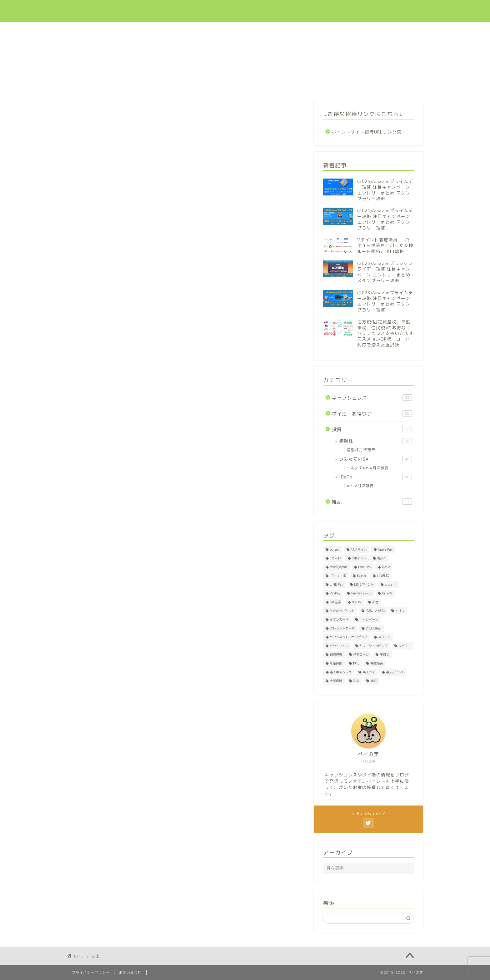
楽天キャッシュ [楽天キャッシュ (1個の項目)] (341, 672)
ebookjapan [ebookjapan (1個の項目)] (338, 567)
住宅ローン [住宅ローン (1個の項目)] (361, 654)
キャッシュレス (231, 10)
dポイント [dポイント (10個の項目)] (359, 558)
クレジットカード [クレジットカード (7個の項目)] (342, 628)
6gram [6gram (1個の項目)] (335, 549)
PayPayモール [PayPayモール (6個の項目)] (361, 593)
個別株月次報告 (361, 450)
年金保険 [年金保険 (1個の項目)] (336, 663)
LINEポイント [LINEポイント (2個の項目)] (364, 584)
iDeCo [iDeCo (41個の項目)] (386, 567)
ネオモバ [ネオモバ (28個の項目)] (384, 637)
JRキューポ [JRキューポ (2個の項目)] (338, 576)
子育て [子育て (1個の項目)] (384, 654)
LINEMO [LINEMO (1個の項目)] (383, 576)
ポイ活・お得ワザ (277, 10)
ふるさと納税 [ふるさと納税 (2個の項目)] (375, 611)
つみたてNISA (375, 459)
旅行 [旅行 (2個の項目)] (356, 663)
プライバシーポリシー (91, 972)
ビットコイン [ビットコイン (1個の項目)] (339, 646)
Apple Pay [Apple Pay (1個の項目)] (385, 549)
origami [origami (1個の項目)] (390, 584)
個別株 (375, 441)
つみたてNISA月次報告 (368, 468)
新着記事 (193, 10)
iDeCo (375, 477)
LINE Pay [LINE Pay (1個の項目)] (336, 584)
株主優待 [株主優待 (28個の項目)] (377, 663)
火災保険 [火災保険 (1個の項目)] (336, 681)
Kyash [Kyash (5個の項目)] (361, 576)
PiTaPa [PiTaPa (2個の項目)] (387, 593)
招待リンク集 (345, 10)
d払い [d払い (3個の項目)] (381, 558)
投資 (313, 10)
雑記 (372, 502)
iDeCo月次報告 (360, 486)
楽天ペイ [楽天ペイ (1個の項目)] (369, 672)
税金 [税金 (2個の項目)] (356, 681)
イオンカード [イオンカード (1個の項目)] (339, 619)
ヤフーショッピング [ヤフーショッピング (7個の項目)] (373, 646)
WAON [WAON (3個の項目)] (357, 602)
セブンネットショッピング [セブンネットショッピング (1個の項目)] (348, 637)
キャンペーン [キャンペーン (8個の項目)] (369, 619)
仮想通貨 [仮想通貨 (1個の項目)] (336, 654)
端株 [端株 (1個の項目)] (373, 681)
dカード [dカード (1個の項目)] (335, 558)
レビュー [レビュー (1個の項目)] (405, 646)
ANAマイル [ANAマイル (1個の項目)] (359, 549)
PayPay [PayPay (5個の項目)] (335, 593)
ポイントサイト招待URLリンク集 (367, 132)
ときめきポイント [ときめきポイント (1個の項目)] (342, 611)
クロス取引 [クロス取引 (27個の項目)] (373, 628)
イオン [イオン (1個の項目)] (400, 611)
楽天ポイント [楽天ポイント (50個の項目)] (395, 672)
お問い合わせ (385, 10)
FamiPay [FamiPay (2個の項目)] (365, 567)
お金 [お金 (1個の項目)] (375, 602)
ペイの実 (82, 11)
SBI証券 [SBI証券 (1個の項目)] (335, 602)
